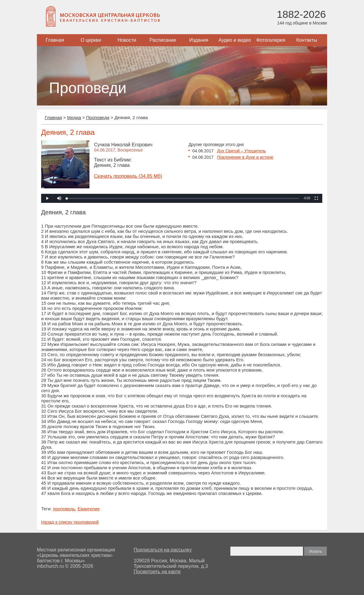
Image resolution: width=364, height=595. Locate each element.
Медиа (74, 117)
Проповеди (98, 117)
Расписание (163, 40)
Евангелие (89, 509)
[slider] (183, 198)
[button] (59, 198)
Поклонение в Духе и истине (245, 157)
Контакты (307, 40)
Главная (55, 40)
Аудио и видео (235, 40)
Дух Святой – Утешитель (241, 151)
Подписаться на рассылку (163, 550)
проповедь (64, 509)
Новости (127, 40)
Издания (199, 40)
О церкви (91, 40)
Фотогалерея (271, 40)
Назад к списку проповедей (70, 522)
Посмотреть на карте (157, 572)
